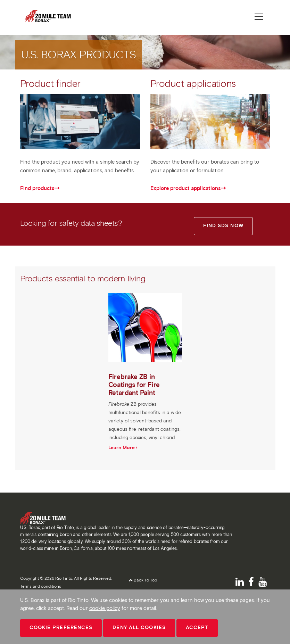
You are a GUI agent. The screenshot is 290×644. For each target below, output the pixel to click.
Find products (37, 188)
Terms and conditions (41, 586)
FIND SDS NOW (223, 226)
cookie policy (105, 608)
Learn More (122, 448)
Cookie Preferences (61, 628)
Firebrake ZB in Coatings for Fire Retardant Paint (134, 385)
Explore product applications (185, 188)
